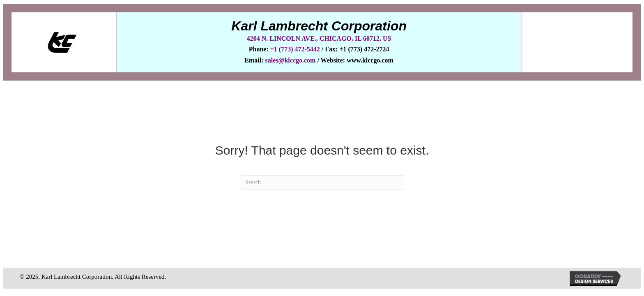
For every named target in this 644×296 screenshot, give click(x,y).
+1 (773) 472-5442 (296, 49)
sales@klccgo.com (291, 60)
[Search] (322, 182)
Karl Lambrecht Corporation (319, 26)
